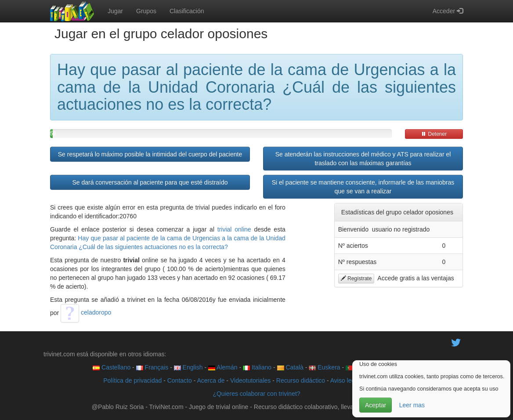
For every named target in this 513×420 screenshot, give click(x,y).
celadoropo (86, 312)
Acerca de (211, 380)
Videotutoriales (250, 380)
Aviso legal (345, 380)
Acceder (448, 11)
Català (290, 367)
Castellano (112, 367)
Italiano (257, 367)
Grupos (146, 11)
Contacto (180, 380)
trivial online (234, 229)
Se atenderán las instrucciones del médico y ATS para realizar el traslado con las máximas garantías (363, 159)
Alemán (223, 367)
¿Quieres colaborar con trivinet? (256, 394)
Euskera (324, 367)
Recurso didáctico (301, 380)
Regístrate (356, 279)
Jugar (115, 11)
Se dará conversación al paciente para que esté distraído (150, 182)
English (188, 367)
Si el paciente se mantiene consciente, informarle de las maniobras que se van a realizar (363, 187)
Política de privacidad (132, 380)
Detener (434, 134)
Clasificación (187, 11)
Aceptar (376, 405)
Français (152, 367)
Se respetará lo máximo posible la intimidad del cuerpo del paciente (150, 154)
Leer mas (412, 405)
